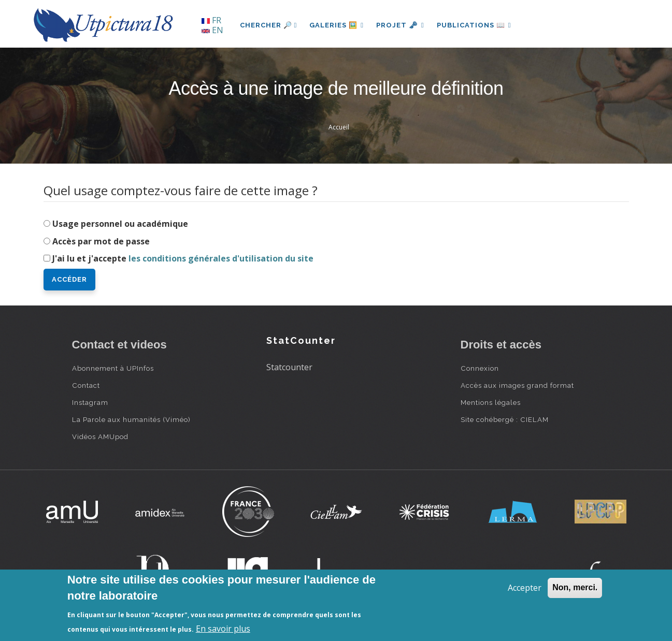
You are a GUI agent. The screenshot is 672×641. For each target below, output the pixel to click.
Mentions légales (491, 402)
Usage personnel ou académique (120, 224)
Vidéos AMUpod (100, 436)
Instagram (90, 402)
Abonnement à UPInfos (113, 368)
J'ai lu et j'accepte (183, 258)
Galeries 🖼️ (337, 25)
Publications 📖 (474, 25)
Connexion (480, 368)
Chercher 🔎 (269, 25)
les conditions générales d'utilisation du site (221, 258)
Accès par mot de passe (101, 241)
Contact (86, 385)
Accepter (525, 588)
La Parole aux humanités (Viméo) (131, 419)
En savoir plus (223, 629)
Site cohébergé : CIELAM (505, 419)
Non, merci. (575, 587)
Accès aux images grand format (517, 385)
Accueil (339, 127)
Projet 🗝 (400, 25)
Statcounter (289, 367)
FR (211, 20)
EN (212, 30)
